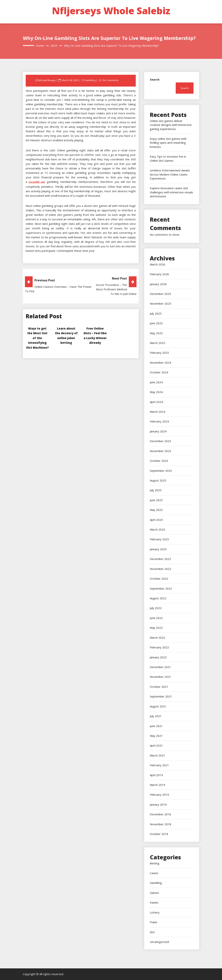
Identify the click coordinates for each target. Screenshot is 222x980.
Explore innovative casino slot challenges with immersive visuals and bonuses (171, 192)
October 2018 (159, 834)
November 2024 (160, 363)
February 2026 (159, 274)
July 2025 (156, 313)
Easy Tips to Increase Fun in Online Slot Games (168, 158)
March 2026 (157, 264)
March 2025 (157, 343)
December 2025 (160, 294)
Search (155, 79)
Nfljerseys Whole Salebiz (111, 11)
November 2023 (160, 451)
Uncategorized (159, 942)
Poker (154, 922)
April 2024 (156, 402)
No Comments (111, 80)
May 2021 (156, 736)
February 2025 (159, 353)
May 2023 (156, 510)
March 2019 (157, 785)
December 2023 (160, 441)
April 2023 (156, 520)
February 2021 (159, 765)
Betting (155, 863)
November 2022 (160, 569)
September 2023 (161, 471)
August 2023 (158, 480)
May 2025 (156, 333)
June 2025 (156, 323)
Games (154, 893)
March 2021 (157, 755)
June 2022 (156, 618)
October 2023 (159, 461)
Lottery (155, 912)
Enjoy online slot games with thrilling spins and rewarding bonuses (168, 143)
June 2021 (156, 726)
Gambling (91, 80)
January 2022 (158, 657)
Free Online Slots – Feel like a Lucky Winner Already (95, 338)
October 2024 (159, 372)
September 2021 (161, 696)
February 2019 (159, 795)
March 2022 (157, 638)
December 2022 (160, 559)
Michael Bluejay (47, 80)
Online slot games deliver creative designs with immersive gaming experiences (171, 125)
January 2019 (158, 804)
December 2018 (160, 814)
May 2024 (156, 392)
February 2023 (159, 539)
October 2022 (159, 579)
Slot (152, 932)
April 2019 (156, 775)
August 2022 (158, 598)
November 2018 (160, 824)
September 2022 (161, 588)
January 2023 (158, 549)
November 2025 (160, 303)
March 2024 (157, 412)
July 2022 (156, 608)
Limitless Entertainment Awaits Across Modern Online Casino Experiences (170, 174)
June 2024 (156, 382)
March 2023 (157, 529)
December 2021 (160, 667)
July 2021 (156, 716)
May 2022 (156, 628)
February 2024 (159, 421)
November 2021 (160, 677)
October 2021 (159, 687)
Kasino (154, 902)
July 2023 (156, 490)
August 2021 (158, 706)
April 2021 (156, 745)
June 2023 (156, 500)
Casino (154, 873)
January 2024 (158, 431)
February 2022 (159, 647)
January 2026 (158, 284)
